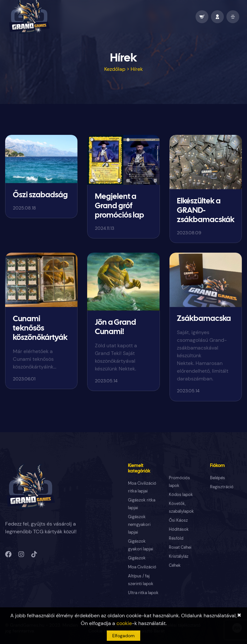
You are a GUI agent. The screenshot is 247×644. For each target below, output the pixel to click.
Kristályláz (179, 556)
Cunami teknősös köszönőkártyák (40, 328)
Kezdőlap (115, 69)
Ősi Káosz (178, 520)
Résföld (176, 538)
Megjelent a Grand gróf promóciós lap (119, 206)
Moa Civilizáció (142, 567)
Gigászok (137, 558)
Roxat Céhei (180, 547)
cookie (124, 623)
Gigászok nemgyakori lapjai (139, 524)
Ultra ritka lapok (143, 593)
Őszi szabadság (40, 195)
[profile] (217, 17)
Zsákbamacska (204, 319)
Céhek (175, 565)
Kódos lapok (181, 495)
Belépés (218, 478)
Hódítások (179, 529)
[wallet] (202, 17)
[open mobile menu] (233, 17)
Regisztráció (222, 487)
